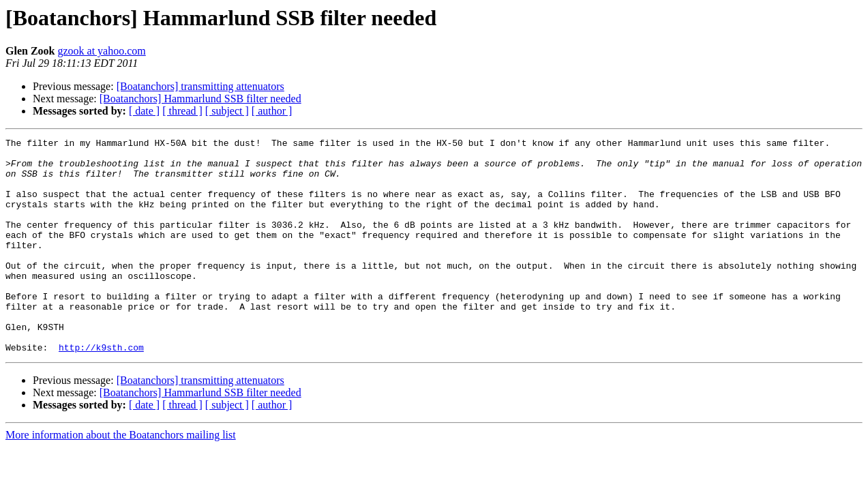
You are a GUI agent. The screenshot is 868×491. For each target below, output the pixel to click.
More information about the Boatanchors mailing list (121, 478)
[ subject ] (227, 111)
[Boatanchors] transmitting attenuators (200, 86)
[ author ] (272, 111)
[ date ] (144, 111)
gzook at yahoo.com (101, 51)
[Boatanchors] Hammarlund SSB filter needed (200, 99)
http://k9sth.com (101, 390)
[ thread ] (182, 111)
